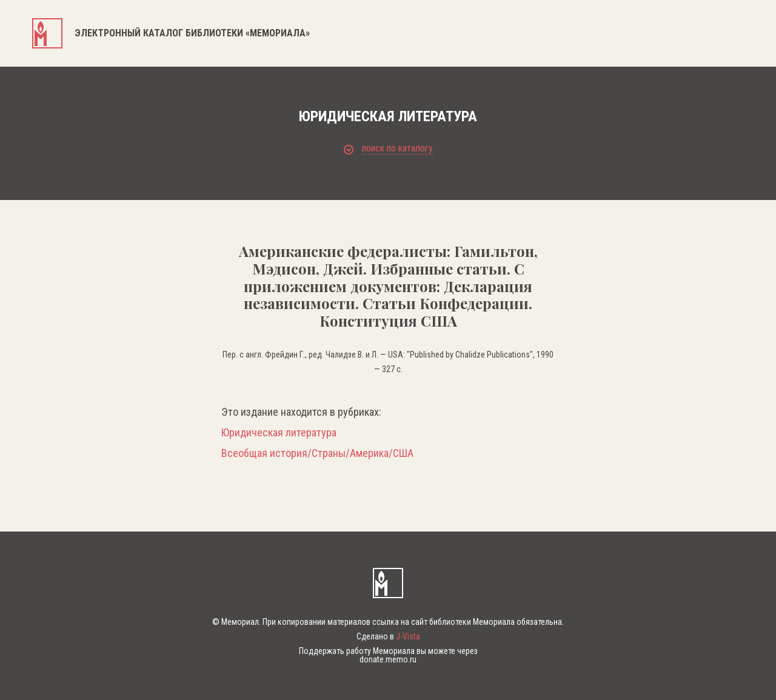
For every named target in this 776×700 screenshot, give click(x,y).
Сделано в (388, 636)
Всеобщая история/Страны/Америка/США (317, 453)
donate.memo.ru (388, 659)
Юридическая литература (279, 433)
